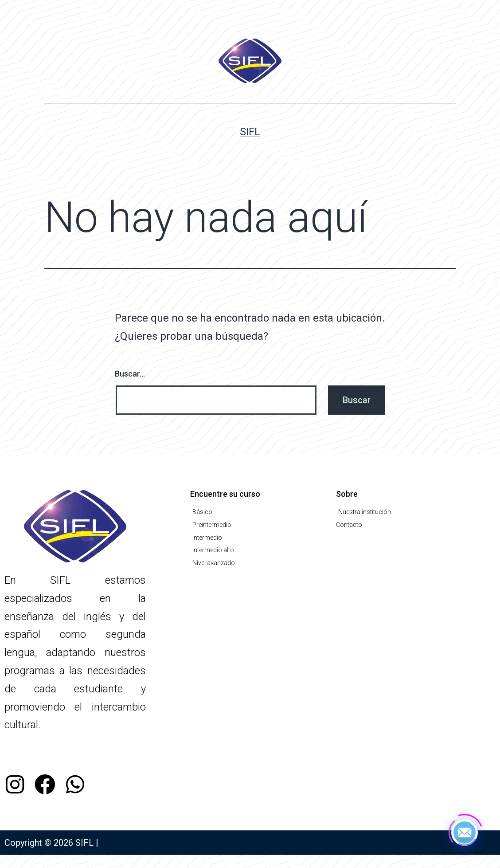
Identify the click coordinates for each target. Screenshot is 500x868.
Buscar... (130, 374)
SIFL (250, 132)
